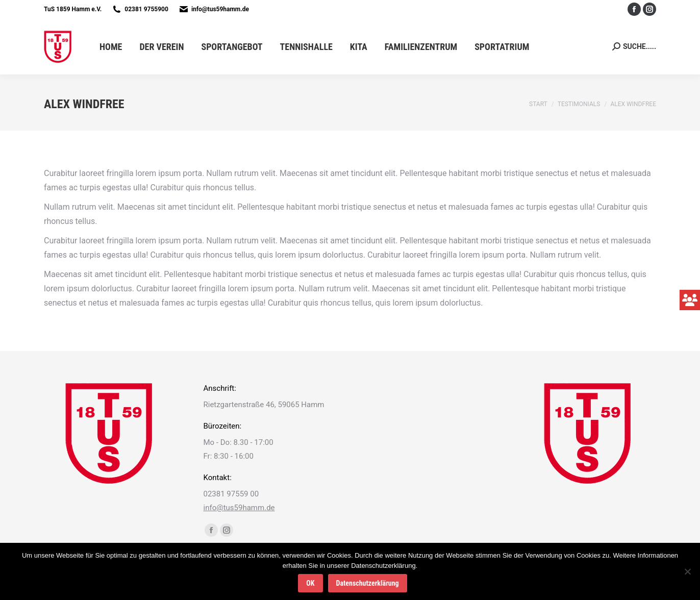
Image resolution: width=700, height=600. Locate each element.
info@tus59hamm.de (220, 9)
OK (310, 583)
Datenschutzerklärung (368, 583)
